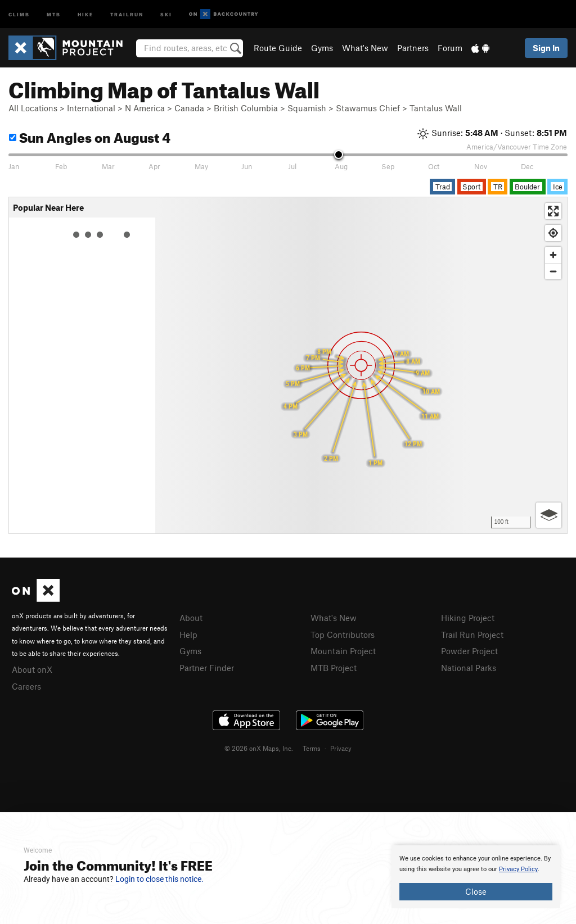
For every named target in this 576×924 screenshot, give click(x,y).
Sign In (546, 48)
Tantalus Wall (436, 108)
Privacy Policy (518, 869)
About (191, 618)
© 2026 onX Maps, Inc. (259, 748)
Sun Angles (90, 136)
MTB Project (334, 668)
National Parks (469, 668)
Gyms (322, 48)
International (91, 108)
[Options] (549, 515)
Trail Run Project (472, 635)
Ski (166, 14)
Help (188, 635)
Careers (26, 686)
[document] (476, 877)
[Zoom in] (553, 255)
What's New (365, 48)
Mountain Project (343, 651)
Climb (19, 14)
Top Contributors (343, 635)
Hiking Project (468, 618)
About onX (32, 669)
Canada (189, 108)
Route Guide (278, 48)
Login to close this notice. (159, 879)
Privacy (341, 748)
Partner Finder (207, 668)
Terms (312, 748)
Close (476, 891)
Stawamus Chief (368, 108)
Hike (85, 14)
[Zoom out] (553, 271)
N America (145, 108)
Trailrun (127, 14)
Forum (450, 48)
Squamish (307, 108)
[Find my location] (553, 233)
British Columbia (246, 108)
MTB (54, 14)
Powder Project (469, 651)
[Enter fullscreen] (553, 211)
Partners (413, 48)
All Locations (33, 108)
